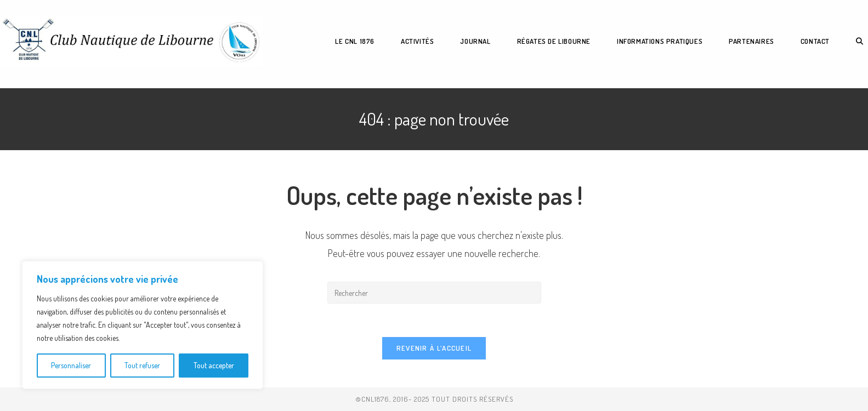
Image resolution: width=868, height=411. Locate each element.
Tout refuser (142, 365)
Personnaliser (71, 365)
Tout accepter (214, 365)
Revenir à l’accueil (434, 348)
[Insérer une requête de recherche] (434, 293)
